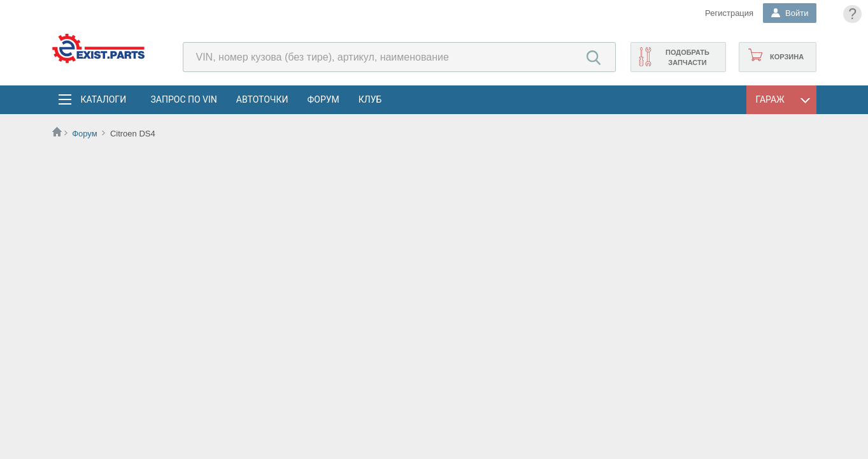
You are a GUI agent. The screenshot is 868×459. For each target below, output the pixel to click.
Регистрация (729, 13)
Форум (323, 99)
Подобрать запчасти (687, 57)
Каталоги (103, 99)
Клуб (370, 99)
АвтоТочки (262, 99)
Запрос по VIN (184, 99)
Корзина (787, 57)
